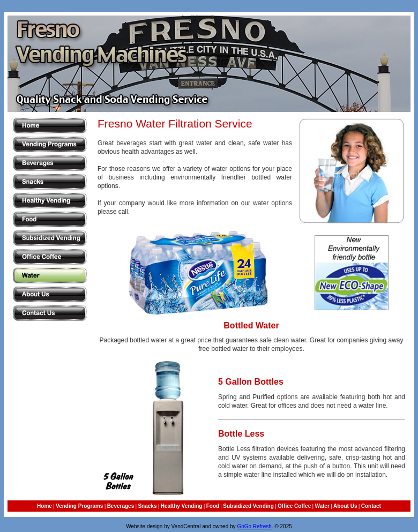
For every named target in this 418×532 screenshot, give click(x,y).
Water (322, 506)
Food (213, 506)
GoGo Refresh (254, 526)
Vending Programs (79, 506)
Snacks (147, 506)
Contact (371, 506)
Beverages (121, 506)
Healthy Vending (182, 506)
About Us (345, 506)
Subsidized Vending (248, 506)
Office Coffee (294, 506)
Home (44, 506)
